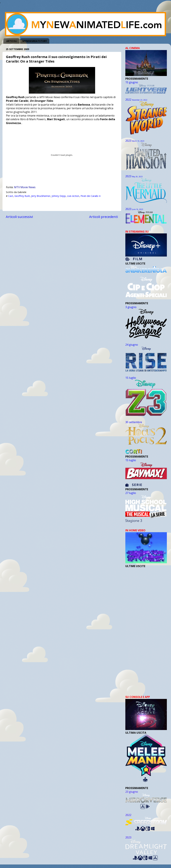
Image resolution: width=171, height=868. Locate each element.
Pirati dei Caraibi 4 (90, 196)
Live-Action (73, 196)
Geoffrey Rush (22, 196)
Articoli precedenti (104, 217)
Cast (11, 196)
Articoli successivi (19, 217)
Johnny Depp (59, 196)
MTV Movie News (25, 187)
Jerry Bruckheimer (41, 196)
